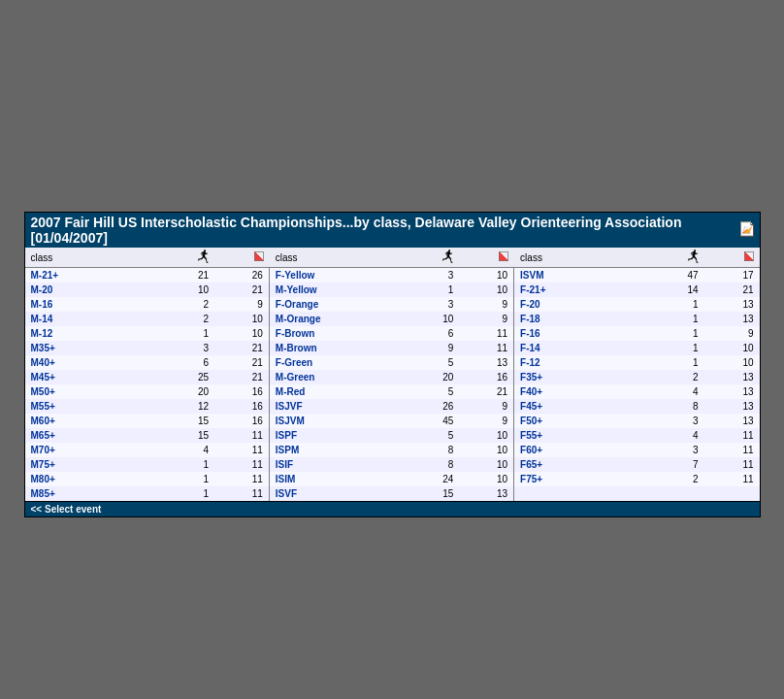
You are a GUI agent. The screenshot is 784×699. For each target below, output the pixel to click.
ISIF (284, 465)
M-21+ (45, 275)
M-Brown (296, 348)
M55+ (43, 406)
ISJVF (289, 406)
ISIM (286, 479)
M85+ (43, 494)
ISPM (287, 450)
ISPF (286, 435)
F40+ (531, 392)
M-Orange (298, 319)
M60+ (43, 421)
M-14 (42, 319)
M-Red (291, 392)
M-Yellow (296, 290)
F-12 (530, 363)
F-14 (530, 348)
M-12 (42, 333)
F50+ (531, 421)
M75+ (43, 465)
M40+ (43, 363)
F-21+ (533, 290)
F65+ (531, 465)
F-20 (530, 304)
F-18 (530, 319)
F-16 (530, 333)
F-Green (294, 363)
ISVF (286, 494)
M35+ (43, 348)
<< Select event (66, 509)
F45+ (531, 406)
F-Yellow (295, 275)
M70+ (43, 450)
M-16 (42, 304)
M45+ (43, 377)
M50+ (43, 392)
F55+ (531, 435)
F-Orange (297, 304)
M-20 (42, 290)
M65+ (43, 435)
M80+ (43, 479)
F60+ (531, 450)
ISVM (532, 275)
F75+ (531, 479)
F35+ (531, 377)
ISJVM (290, 421)
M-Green (295, 377)
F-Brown (295, 333)
